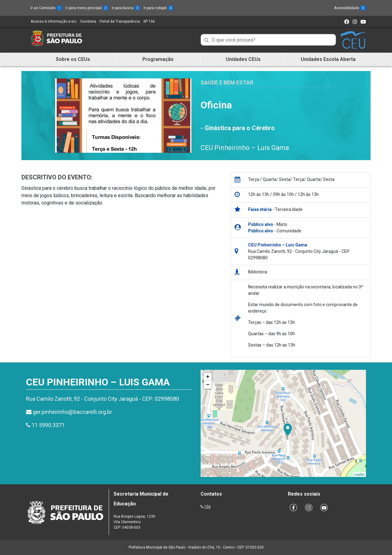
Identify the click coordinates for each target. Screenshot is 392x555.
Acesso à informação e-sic (54, 21)
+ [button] (208, 377)
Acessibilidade (350, 8)
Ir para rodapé (158, 8)
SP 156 (149, 21)
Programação (158, 59)
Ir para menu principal (87, 8)
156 (207, 507)
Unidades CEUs (243, 59)
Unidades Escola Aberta (328, 59)
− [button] (208, 385)
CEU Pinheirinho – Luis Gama (245, 148)
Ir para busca (126, 8)
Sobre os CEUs (73, 59)
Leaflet (359, 474)
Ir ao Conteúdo (46, 8)
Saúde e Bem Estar (227, 82)
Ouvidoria (88, 21)
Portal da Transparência (120, 21)
